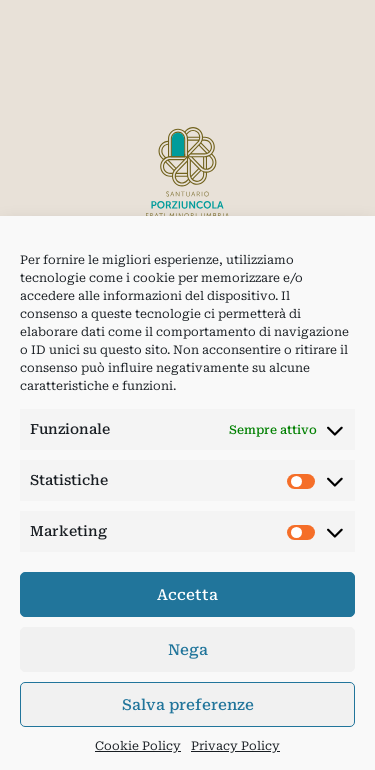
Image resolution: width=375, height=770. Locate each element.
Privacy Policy (235, 746)
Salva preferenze (188, 705)
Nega (188, 650)
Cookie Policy (138, 746)
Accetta (187, 595)
